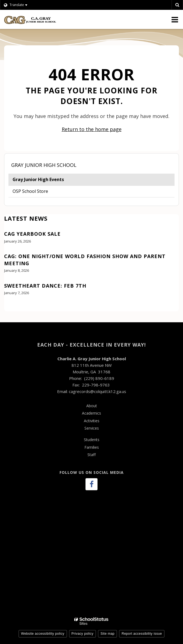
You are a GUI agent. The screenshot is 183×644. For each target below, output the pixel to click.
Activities (92, 421)
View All (12, 308)
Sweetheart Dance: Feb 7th (45, 286)
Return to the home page (92, 129)
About (92, 406)
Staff (91, 455)
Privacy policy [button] (82, 634)
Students (92, 440)
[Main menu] (175, 19)
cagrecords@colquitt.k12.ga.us (98, 391)
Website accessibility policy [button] (43, 634)
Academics (91, 413)
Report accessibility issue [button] (142, 634)
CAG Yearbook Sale (32, 234)
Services (92, 428)
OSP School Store (30, 191)
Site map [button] (107, 634)
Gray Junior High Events (38, 179)
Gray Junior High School (44, 165)
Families (92, 447)
